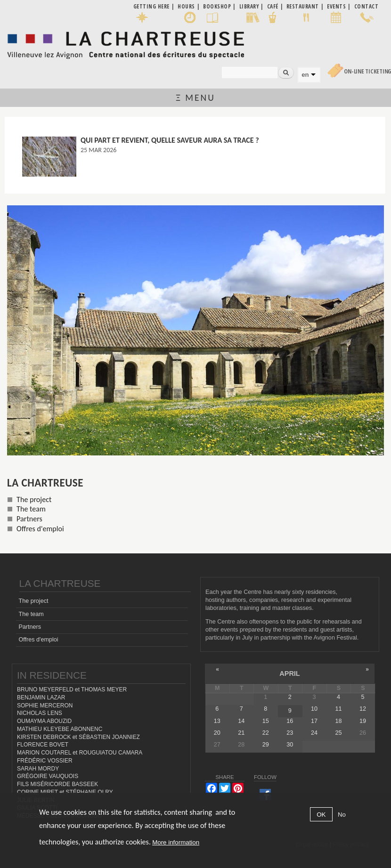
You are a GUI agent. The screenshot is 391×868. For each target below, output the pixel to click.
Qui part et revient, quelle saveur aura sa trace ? (170, 140)
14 (241, 721)
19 (363, 721)
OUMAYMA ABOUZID (44, 721)
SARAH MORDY (38, 769)
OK (321, 815)
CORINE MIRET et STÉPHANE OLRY (65, 792)
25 (338, 733)
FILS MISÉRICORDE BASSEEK (57, 784)
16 (290, 721)
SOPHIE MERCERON (45, 706)
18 (338, 721)
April (289, 673)
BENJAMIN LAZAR (41, 698)
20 (217, 733)
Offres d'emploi (40, 529)
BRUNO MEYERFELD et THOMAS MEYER (72, 690)
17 (314, 721)
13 (217, 721)
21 (241, 733)
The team (31, 509)
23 (290, 733)
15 (266, 721)
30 (290, 745)
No (342, 815)
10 (314, 709)
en (305, 75)
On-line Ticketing (367, 71)
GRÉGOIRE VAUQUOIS (48, 776)
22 (266, 733)
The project (34, 499)
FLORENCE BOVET (43, 745)
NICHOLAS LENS (40, 713)
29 (266, 745)
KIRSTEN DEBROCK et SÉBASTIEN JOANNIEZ (78, 737)
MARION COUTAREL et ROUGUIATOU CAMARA (80, 753)
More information (176, 842)
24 (314, 733)
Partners (29, 519)
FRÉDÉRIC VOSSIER (45, 761)
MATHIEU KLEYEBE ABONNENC (60, 729)
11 (338, 709)
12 (363, 709)
